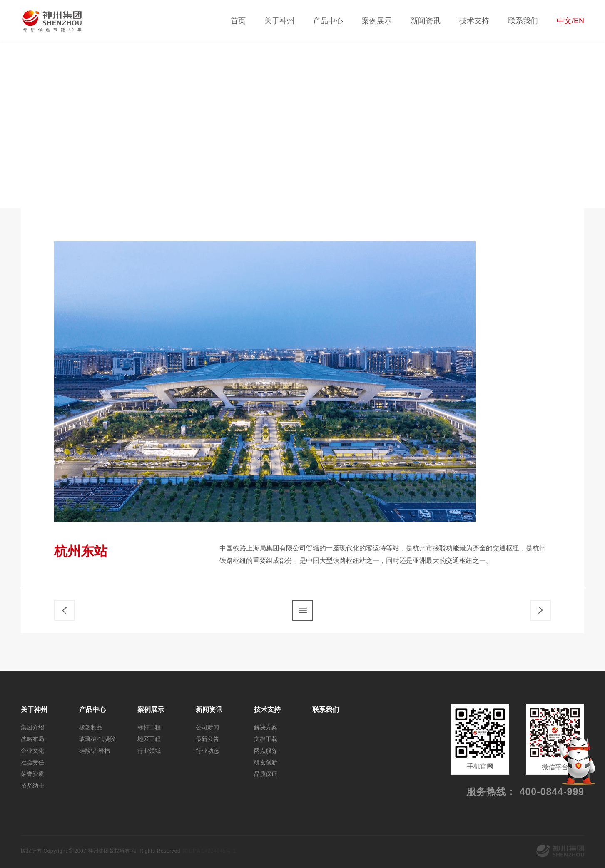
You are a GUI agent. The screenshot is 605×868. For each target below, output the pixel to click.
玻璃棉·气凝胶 (97, 739)
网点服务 (266, 751)
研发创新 (266, 762)
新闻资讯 (426, 21)
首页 (238, 21)
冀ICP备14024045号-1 (209, 851)
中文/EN (570, 21)
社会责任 (32, 762)
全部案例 (394, 155)
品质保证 (266, 774)
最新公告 (207, 739)
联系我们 (523, 21)
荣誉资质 (32, 774)
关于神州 (279, 21)
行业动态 (207, 751)
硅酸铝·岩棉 (95, 751)
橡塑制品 (91, 727)
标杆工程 (451, 155)
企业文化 (32, 751)
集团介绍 (32, 727)
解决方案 (266, 727)
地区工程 (507, 155)
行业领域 (563, 155)
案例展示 (377, 21)
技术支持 (474, 21)
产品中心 (328, 21)
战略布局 (32, 739)
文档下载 (266, 739)
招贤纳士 (32, 786)
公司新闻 (207, 727)
